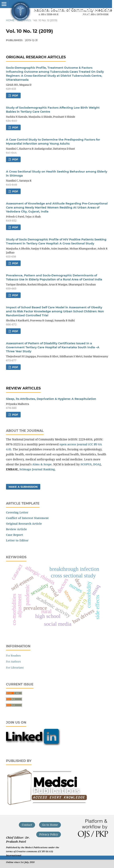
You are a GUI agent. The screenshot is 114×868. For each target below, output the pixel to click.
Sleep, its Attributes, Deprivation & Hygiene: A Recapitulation (51, 399)
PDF (15, 95)
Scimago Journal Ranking (37, 469)
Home (10, 20)
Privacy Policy (49, 834)
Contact (27, 825)
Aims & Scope (42, 464)
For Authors (13, 661)
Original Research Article (24, 524)
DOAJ (97, 464)
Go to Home (50, 825)
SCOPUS (86, 464)
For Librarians (15, 667)
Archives (24, 20)
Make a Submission (23, 487)
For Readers (13, 655)
